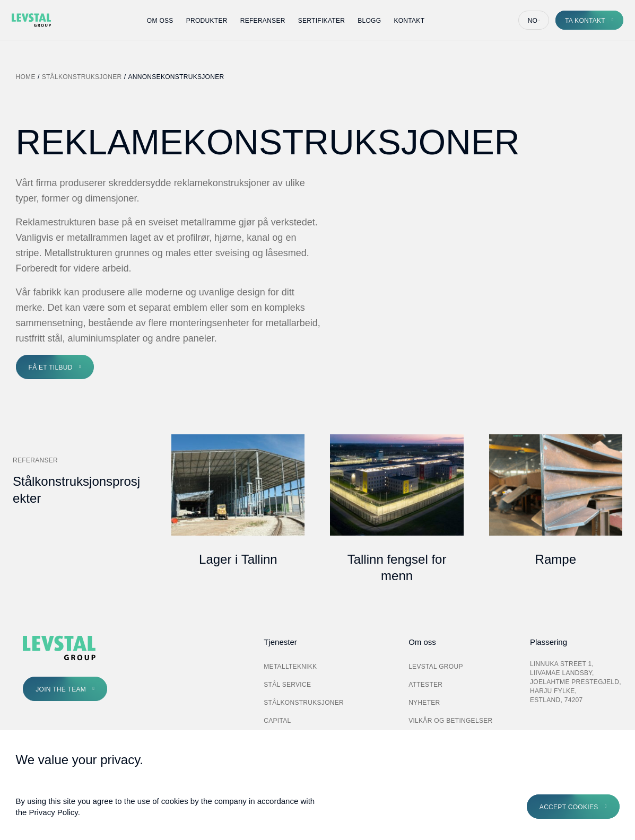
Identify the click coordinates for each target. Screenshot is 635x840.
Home (26, 77)
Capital (277, 721)
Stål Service (287, 685)
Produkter (207, 21)
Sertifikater (322, 21)
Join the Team (61, 689)
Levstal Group (436, 667)
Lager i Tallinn (238, 559)
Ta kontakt (585, 21)
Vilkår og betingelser (450, 721)
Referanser (263, 21)
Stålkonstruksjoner (82, 77)
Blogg (369, 21)
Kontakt (409, 21)
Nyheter (424, 703)
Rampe (556, 559)
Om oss (160, 21)
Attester (425, 685)
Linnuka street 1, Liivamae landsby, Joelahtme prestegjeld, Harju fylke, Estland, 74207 (576, 682)
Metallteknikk (290, 667)
